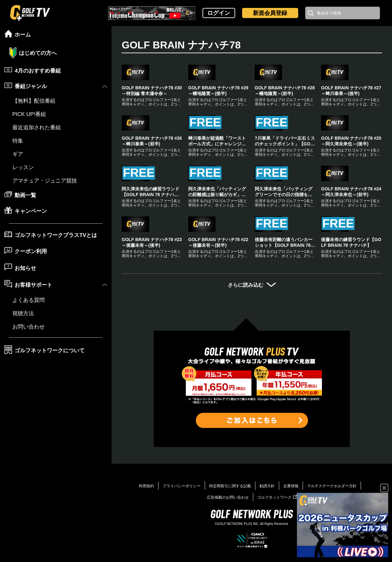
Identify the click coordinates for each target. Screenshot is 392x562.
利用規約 (146, 556)
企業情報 (291, 556)
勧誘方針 (267, 556)
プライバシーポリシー (182, 556)
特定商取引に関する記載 (230, 556)
